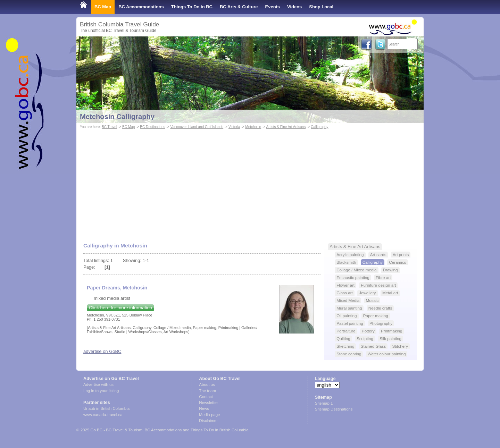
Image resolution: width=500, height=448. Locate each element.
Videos (294, 7)
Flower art (345, 285)
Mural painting (349, 308)
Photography (381, 323)
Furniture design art (378, 285)
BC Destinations (152, 127)
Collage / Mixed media (356, 270)
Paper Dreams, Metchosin (117, 288)
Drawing (390, 270)
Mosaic (372, 300)
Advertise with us (98, 384)
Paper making (376, 316)
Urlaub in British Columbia (106, 408)
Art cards (378, 255)
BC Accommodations (141, 7)
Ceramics (397, 262)
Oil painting (347, 316)
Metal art (390, 293)
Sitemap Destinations (334, 409)
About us (207, 384)
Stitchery (400, 346)
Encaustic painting (353, 277)
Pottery (368, 331)
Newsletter (208, 403)
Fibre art (383, 277)
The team (207, 391)
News (204, 408)
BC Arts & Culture (239, 7)
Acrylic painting (350, 255)
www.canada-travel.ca (103, 415)
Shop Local (321, 7)
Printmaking (392, 331)
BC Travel (109, 127)
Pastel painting (350, 323)
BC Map (103, 7)
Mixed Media (348, 300)
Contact (206, 397)
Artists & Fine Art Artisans (286, 127)
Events (273, 7)
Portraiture (346, 331)
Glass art (345, 293)
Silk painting (390, 339)
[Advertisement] (250, 183)
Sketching (345, 346)
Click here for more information (120, 308)
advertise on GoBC (102, 351)
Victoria (234, 127)
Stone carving (349, 354)
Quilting (343, 339)
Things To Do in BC (192, 7)
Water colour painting (387, 354)
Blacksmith (346, 262)
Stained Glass (373, 346)
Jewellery (368, 293)
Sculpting (365, 339)
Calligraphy (319, 127)
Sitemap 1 (324, 403)
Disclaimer (208, 421)
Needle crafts (380, 308)
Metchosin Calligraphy (117, 117)
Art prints (401, 255)
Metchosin (253, 127)
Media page (209, 415)
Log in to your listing (101, 391)
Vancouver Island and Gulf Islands (197, 127)
